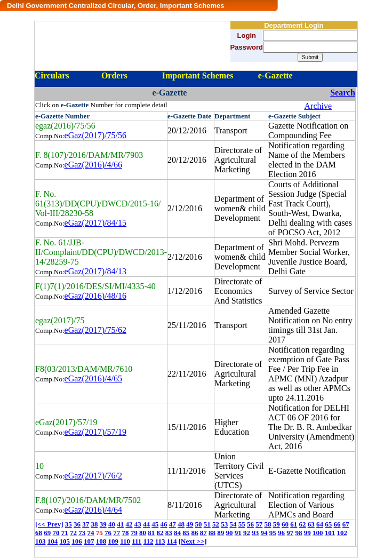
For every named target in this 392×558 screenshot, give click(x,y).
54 (233, 524)
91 (238, 533)
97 (290, 533)
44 (146, 524)
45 (155, 524)
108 (101, 541)
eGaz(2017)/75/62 (95, 330)
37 (86, 524)
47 (173, 524)
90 (230, 533)
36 (77, 524)
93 (255, 533)
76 (108, 533)
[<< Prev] (49, 524)
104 (53, 541)
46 (163, 524)
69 (47, 533)
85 (186, 533)
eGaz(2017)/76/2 (93, 476)
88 (212, 533)
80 (143, 533)
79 (134, 533)
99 (307, 533)
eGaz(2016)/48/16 (95, 296)
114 (172, 541)
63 (311, 524)
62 (302, 524)
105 (65, 541)
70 (56, 533)
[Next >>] (193, 541)
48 (181, 524)
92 (247, 533)
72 (73, 533)
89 (221, 533)
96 (281, 533)
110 (125, 541)
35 (69, 524)
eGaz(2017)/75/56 (95, 135)
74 (91, 533)
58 (267, 524)
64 (320, 524)
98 (299, 533)
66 (337, 524)
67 (346, 524)
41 (120, 524)
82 (160, 533)
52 (216, 524)
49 (190, 524)
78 (126, 533)
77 (117, 533)
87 (203, 533)
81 (151, 533)
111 (137, 541)
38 (94, 524)
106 (77, 541)
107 (89, 541)
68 (39, 533)
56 (250, 524)
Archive (318, 106)
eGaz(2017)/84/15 (95, 223)
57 (259, 524)
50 (198, 524)
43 (138, 524)
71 (65, 533)
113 (160, 541)
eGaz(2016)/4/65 (93, 378)
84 (177, 533)
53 (224, 524)
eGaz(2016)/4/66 (93, 165)
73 (82, 533)
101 (330, 533)
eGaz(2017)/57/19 (95, 432)
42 (129, 524)
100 (318, 533)
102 (342, 533)
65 (328, 524)
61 (294, 524)
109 (114, 541)
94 (264, 533)
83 (169, 533)
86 (195, 533)
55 (242, 524)
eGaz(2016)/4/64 (93, 510)
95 (273, 533)
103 (41, 541)
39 (103, 524)
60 (285, 524)
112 (149, 541)
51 (207, 524)
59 (277, 524)
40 (112, 524)
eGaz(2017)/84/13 (95, 271)
